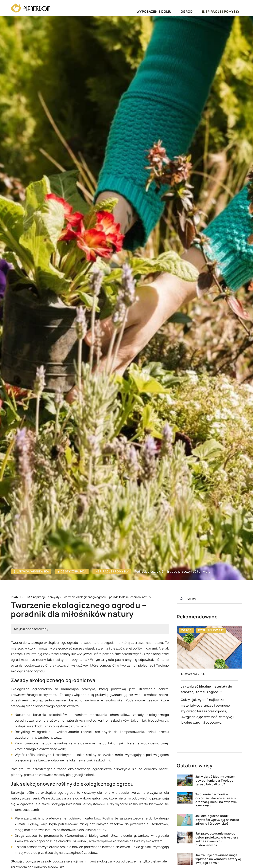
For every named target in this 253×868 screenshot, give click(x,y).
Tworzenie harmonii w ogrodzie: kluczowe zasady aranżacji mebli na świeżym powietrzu (216, 800)
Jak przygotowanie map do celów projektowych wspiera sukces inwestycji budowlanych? (217, 839)
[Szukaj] (181, 599)
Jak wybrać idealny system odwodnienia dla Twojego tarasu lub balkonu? (216, 781)
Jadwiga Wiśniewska (33, 571)
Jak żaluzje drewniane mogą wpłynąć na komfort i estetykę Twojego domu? (218, 859)
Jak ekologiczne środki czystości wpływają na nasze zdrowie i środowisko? (217, 820)
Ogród (200, 8)
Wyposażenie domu (176, 8)
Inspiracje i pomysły (226, 8)
